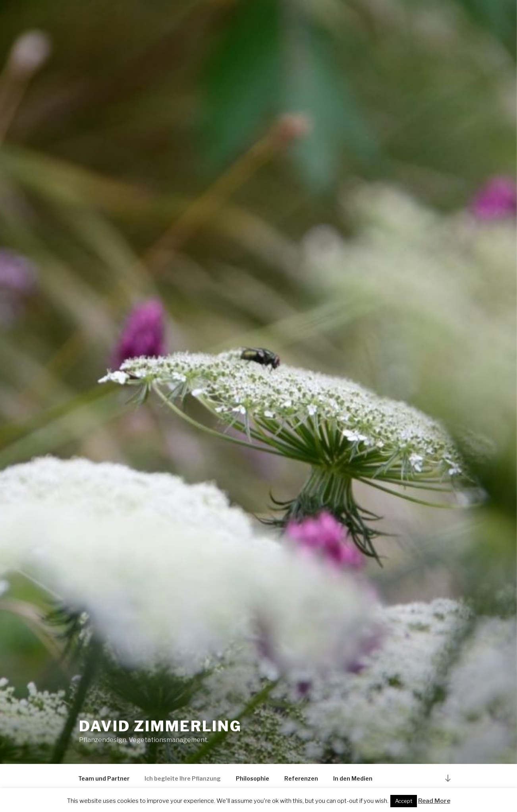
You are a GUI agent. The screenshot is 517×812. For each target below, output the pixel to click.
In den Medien (353, 778)
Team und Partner (104, 778)
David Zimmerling (160, 726)
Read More (434, 801)
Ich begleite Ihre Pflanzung (183, 778)
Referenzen (301, 778)
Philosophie (253, 778)
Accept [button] (404, 801)
